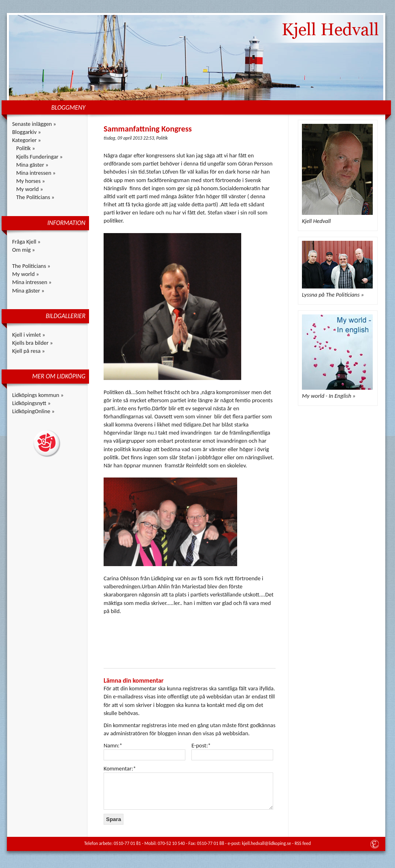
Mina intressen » (36, 173)
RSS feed (303, 843)
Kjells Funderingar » (39, 157)
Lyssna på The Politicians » (333, 295)
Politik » (26, 148)
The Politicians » (35, 197)
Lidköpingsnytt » (31, 403)
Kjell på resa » (29, 351)
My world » (30, 189)
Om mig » (23, 250)
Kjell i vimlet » (29, 335)
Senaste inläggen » (34, 124)
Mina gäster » (32, 165)
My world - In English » (329, 396)
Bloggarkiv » (27, 132)
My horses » (31, 181)
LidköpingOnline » (33, 411)
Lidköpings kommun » (38, 395)
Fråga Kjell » (26, 242)
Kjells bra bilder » (33, 343)
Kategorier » (27, 140)
